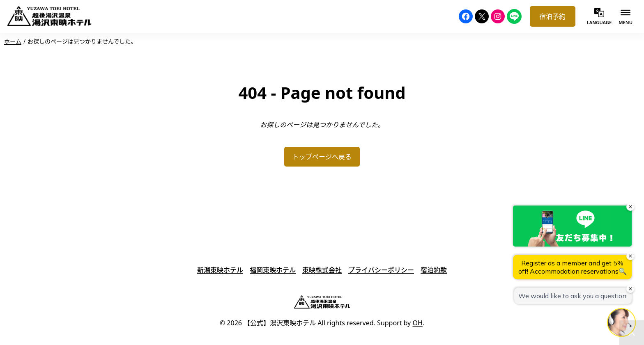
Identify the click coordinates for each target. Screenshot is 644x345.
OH (417, 323)
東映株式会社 (322, 270)
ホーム (13, 41)
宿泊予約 (552, 16)
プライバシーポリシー (381, 270)
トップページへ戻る (322, 157)
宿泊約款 (434, 270)
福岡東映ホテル (273, 270)
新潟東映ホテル (220, 270)
